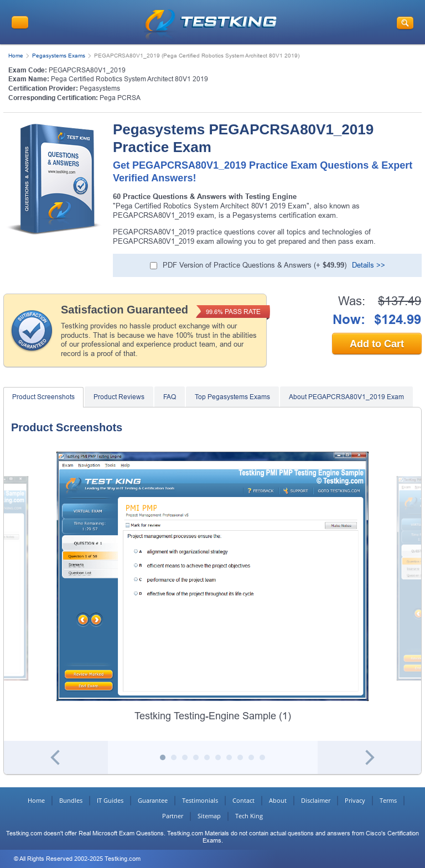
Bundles (71, 800)
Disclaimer (316, 800)
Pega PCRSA (120, 98)
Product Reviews (119, 397)
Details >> (369, 265)
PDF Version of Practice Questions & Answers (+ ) (255, 265)
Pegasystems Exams (59, 56)
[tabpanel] (212, 587)
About (278, 800)
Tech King (249, 816)
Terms (388, 800)
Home (16, 56)
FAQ (170, 397)
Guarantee (153, 800)
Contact (243, 800)
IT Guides (110, 800)
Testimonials (200, 800)
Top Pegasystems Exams (232, 397)
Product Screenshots (43, 397)
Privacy (355, 800)
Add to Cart (377, 344)
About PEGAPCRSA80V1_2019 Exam (346, 397)
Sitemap (209, 816)
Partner (173, 816)
